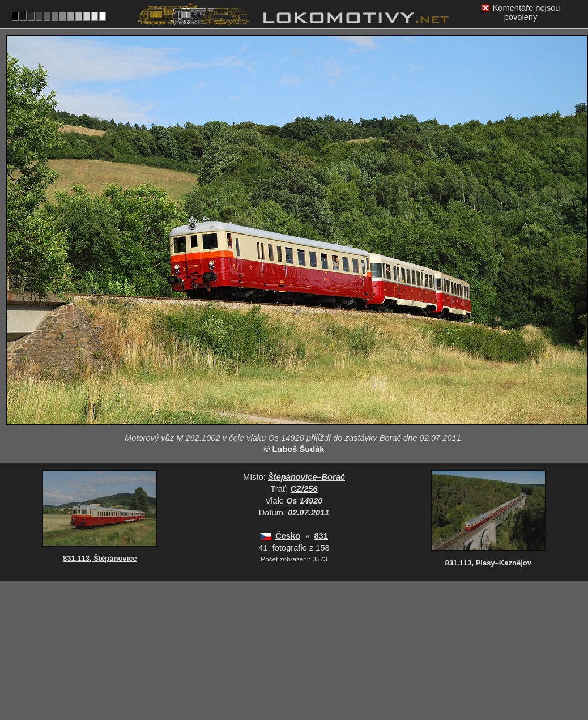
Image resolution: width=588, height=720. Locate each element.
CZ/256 (304, 489)
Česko (288, 536)
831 (321, 536)
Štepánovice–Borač (306, 477)
